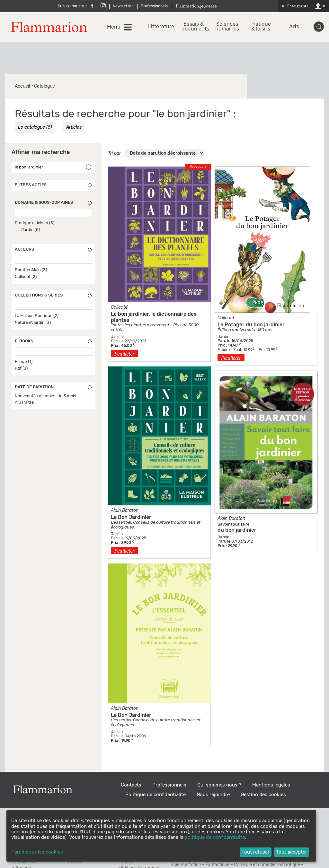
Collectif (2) (26, 277)
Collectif (226, 318)
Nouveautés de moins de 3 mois (45, 396)
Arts (294, 27)
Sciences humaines (227, 27)
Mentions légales (271, 785)
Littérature (160, 27)
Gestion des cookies (263, 795)
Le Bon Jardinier (131, 517)
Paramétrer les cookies (37, 852)
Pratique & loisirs (261, 27)
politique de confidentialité (215, 837)
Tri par (114, 153)
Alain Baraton (125, 511)
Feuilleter (124, 354)
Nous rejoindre (213, 795)
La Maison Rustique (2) (37, 316)
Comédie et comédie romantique (267, 865)
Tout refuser (256, 852)
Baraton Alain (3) (31, 270)
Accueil (22, 86)
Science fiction (186, 865)
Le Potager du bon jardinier (251, 325)
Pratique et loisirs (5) (35, 223)
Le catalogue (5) (35, 127)
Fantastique (218, 865)
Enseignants (295, 6)
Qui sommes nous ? (219, 785)
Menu (114, 27)
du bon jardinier (237, 530)
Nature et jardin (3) (33, 323)
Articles (74, 127)
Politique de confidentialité (156, 795)
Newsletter (123, 6)
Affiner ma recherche (41, 152)
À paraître (24, 403)
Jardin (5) (31, 230)
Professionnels (154, 6)
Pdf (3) (21, 369)
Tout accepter (292, 852)
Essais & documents (194, 27)
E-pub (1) (24, 362)
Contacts (131, 785)
